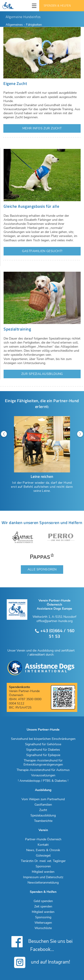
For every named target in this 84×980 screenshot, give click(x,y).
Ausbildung (43, 790)
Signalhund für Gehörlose (43, 744)
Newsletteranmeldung (43, 883)
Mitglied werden (43, 872)
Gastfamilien (43, 805)
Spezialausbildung (43, 816)
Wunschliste (43, 928)
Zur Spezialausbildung (42, 374)
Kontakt (43, 845)
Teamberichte (43, 821)
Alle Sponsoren (42, 569)
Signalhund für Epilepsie (43, 755)
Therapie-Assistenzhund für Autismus (43, 770)
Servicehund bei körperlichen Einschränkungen (43, 739)
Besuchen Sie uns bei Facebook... (42, 944)
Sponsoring (43, 917)
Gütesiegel (43, 856)
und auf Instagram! (42, 962)
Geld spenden (43, 901)
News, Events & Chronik (43, 850)
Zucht (43, 810)
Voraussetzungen (43, 775)
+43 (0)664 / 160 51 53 (55, 633)
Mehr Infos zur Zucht (42, 128)
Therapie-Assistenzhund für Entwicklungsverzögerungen (43, 763)
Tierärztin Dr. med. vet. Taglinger (43, 861)
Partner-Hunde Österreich (43, 839)
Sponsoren (43, 866)
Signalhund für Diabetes (43, 750)
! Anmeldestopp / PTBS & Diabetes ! (43, 781)
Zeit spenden (43, 907)
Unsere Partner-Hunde (43, 730)
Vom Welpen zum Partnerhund (43, 799)
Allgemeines (15, 25)
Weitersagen (43, 923)
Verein (43, 830)
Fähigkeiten (34, 25)
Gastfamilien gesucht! (42, 251)
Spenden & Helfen (57, 6)
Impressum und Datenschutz (43, 877)
